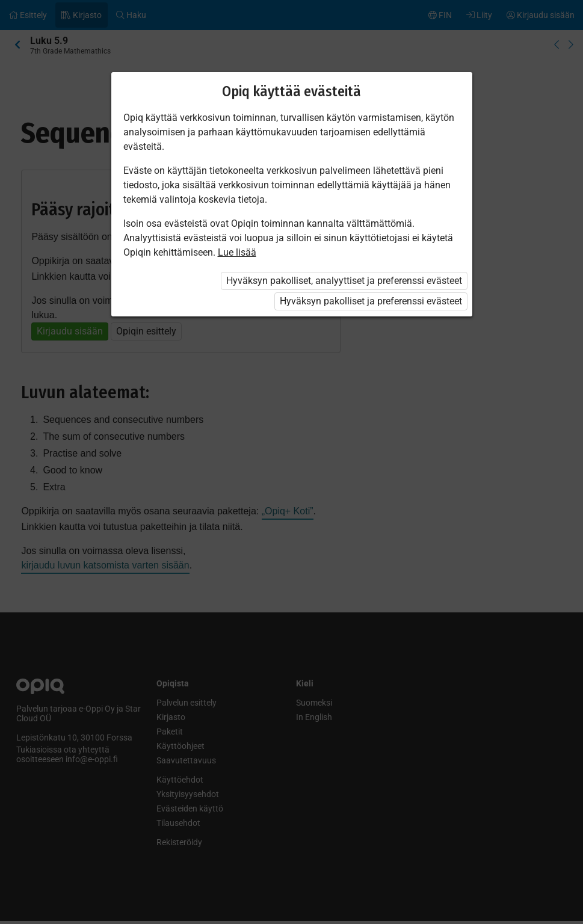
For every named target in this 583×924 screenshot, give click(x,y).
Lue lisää (237, 252)
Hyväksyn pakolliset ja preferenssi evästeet (371, 301)
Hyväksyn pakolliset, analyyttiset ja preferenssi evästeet (344, 281)
